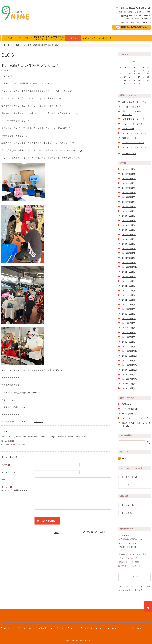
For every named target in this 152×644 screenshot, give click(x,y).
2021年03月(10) (129, 356)
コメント (17, 489)
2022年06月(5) (129, 286)
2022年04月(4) (129, 295)
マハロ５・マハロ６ (131, 485)
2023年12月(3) (129, 216)
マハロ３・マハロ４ (131, 477)
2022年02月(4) (129, 304)
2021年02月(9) (129, 360)
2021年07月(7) (129, 337)
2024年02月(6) (129, 207)
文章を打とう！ (129, 138)
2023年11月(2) (129, 221)
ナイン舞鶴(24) (129, 414)
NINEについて (117, 628)
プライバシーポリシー (94, 628)
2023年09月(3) (129, 230)
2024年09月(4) (129, 174)
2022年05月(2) (129, 290)
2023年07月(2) (129, 239)
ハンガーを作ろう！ (131, 107)
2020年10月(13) (129, 379)
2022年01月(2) (129, 309)
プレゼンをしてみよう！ (133, 143)
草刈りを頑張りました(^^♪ (134, 102)
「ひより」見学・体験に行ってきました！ (136, 113)
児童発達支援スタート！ (133, 119)
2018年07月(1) (129, 388)
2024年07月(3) (129, 183)
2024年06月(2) (129, 188)
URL (4, 480)
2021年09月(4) (129, 328)
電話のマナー (128, 129)
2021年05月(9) (129, 346)
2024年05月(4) (129, 193)
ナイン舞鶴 (127, 513)
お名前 (6, 465)
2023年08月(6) (129, 235)
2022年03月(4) (129, 300)
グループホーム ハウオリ (130, 558)
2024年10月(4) (129, 169)
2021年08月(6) (129, 333)
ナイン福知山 (128, 505)
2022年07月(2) (129, 281)
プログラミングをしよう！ (134, 133)
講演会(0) (127, 404)
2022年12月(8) (129, 272)
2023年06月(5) (129, 244)
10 (139, 74)
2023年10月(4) (129, 225)
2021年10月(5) (129, 323)
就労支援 (42, 628)
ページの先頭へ (148, 607)
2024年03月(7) (129, 202)
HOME (7, 45)
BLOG (18, 45)
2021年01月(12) (129, 365)
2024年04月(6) (129, 197)
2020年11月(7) (129, 374)
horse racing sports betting (16, 445)
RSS (124, 459)
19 (148, 77)
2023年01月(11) (129, 267)
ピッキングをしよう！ (132, 124)
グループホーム (24, 628)
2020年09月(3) (129, 384)
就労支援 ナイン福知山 (129, 566)
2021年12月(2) (129, 314)
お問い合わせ (136, 628)
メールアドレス (8, 472)
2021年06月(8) (129, 342)
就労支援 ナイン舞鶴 (129, 562)
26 (148, 80)
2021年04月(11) (129, 351)
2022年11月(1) (129, 277)
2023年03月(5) (129, 258)
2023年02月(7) (129, 263)
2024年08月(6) (129, 179)
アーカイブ (125, 163)
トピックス (59, 628)
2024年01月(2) (129, 211)
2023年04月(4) (129, 253)
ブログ (135, 577)
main (56, 533)
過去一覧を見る (129, 154)
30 (134, 83)
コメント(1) (39, 422)
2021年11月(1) (129, 319)
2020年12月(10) (129, 370)
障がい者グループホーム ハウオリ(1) (136, 424)
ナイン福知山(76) (130, 409)
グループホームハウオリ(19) (135, 418)
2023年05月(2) (129, 249)
